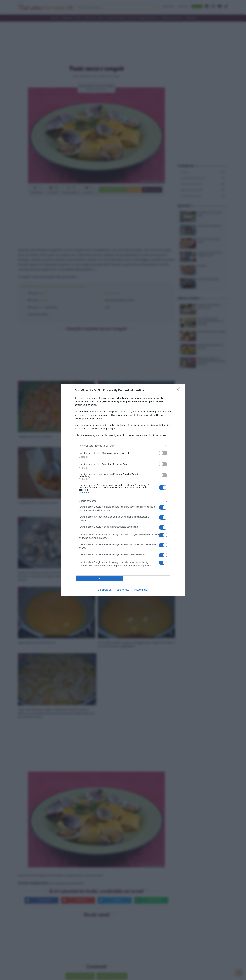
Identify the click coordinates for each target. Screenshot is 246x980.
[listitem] (123, 446)
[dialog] (123, 490)
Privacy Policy (141, 590)
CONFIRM (100, 578)
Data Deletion (105, 590)
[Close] (179, 391)
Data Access (123, 590)
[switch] (163, 453)
